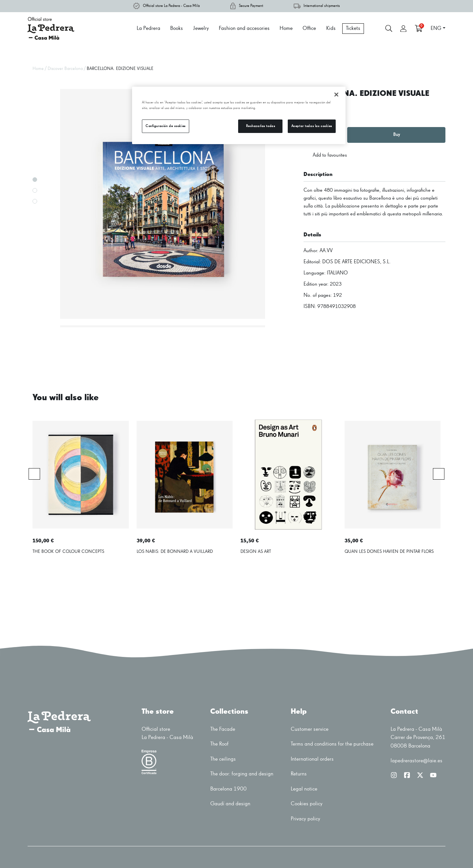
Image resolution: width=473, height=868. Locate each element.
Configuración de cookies (166, 126)
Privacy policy (305, 819)
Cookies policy (307, 804)
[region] (239, 115)
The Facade (223, 729)
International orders (312, 759)
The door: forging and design (242, 774)
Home (286, 28)
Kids (331, 28)
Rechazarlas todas (261, 126)
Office (309, 28)
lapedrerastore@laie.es (417, 761)
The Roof (219, 744)
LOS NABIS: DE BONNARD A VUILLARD (175, 552)
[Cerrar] (336, 95)
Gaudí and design (230, 804)
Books (177, 28)
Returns (299, 774)
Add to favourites (325, 155)
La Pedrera (148, 28)
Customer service (310, 729)
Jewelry (201, 28)
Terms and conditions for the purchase (332, 744)
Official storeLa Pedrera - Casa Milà (167, 734)
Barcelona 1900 (228, 789)
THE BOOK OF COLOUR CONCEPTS (68, 552)
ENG (436, 29)
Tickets (353, 28)
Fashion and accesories (244, 28)
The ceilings (223, 759)
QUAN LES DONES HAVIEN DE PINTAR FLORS (389, 552)
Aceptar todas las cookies (312, 126)
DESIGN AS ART (256, 552)
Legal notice (304, 789)
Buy (396, 135)
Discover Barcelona (65, 69)
